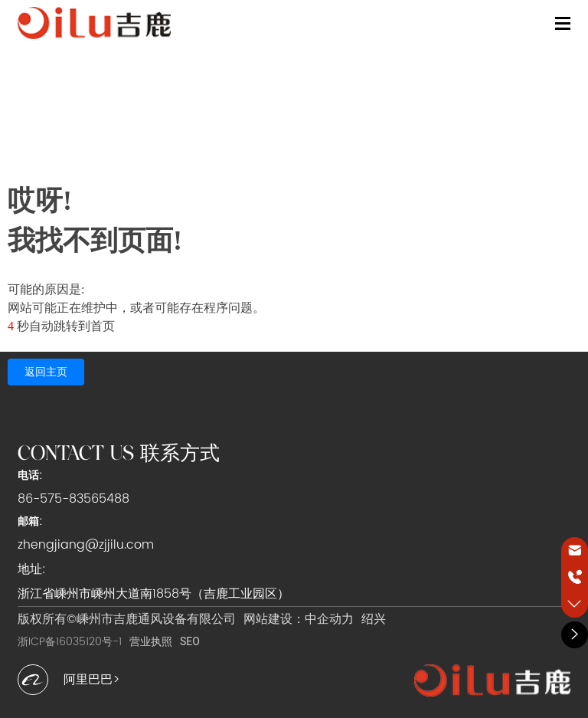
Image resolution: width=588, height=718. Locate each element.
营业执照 (151, 641)
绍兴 (374, 619)
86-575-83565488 (73, 499)
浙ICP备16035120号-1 (70, 642)
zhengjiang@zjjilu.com (86, 545)
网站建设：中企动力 (299, 619)
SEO (190, 641)
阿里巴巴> (92, 680)
